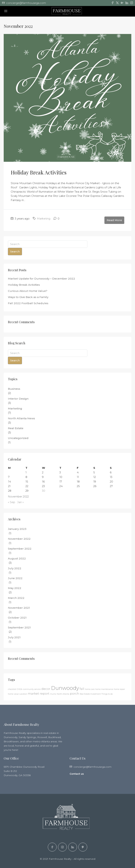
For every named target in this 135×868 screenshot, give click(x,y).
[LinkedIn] (73, 847)
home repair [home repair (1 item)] (119, 689)
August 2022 (17, 558)
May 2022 (15, 588)
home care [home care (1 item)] (90, 689)
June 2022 (15, 578)
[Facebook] (52, 847)
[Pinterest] (83, 847)
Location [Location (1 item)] (23, 694)
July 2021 (14, 637)
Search (15, 251)
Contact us (77, 774)
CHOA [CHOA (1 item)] (20, 689)
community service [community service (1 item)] (32, 689)
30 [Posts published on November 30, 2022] (44, 491)
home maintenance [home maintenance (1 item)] (104, 689)
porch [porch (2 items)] (75, 694)
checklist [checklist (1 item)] (12, 689)
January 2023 (17, 529)
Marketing (44, 219)
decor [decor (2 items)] (46, 689)
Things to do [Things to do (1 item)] (107, 694)
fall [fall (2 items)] (82, 689)
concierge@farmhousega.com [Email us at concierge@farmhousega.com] (92, 767)
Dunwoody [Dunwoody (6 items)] (65, 688)
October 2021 (17, 618)
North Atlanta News (21, 418)
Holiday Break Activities (39, 172)
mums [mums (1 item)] (53, 694)
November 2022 (19, 539)
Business (14, 389)
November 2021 (19, 608)
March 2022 (16, 598)
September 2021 (19, 627)
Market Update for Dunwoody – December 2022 (41, 279)
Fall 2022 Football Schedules (28, 303)
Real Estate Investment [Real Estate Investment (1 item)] (90, 694)
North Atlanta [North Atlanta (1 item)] (63, 694)
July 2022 (15, 568)
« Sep (12, 502)
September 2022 (20, 549)
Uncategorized (18, 438)
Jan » (20, 502)
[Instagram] (62, 847)
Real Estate (16, 428)
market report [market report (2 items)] (39, 694)
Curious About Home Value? (28, 291)
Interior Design (18, 399)
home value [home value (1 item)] (13, 694)
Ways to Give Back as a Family (28, 297)
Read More (114, 220)
